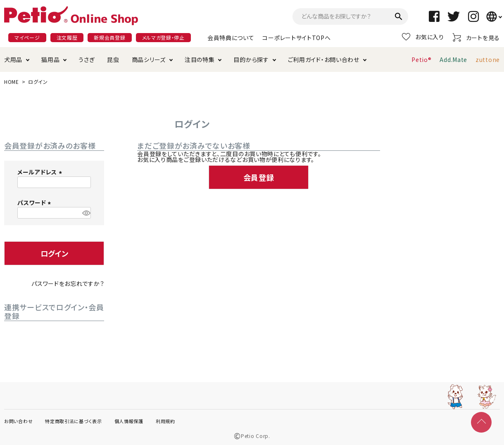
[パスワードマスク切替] (85, 213)
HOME (12, 82)
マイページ (27, 37)
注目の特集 (200, 59)
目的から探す (251, 59)
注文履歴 (67, 37)
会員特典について (231, 38)
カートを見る (476, 37)
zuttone (488, 59)
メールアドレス (41, 172)
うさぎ (87, 59)
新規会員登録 (109, 37)
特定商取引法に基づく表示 (73, 421)
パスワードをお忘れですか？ (68, 283)
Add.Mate (453, 59)
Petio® (421, 59)
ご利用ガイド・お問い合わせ (324, 59)
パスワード (35, 202)
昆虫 (113, 59)
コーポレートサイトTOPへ (296, 38)
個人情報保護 (129, 421)
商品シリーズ (149, 59)
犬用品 (13, 59)
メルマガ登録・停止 (163, 37)
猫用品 (50, 59)
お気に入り (423, 37)
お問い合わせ (18, 421)
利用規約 (165, 421)
